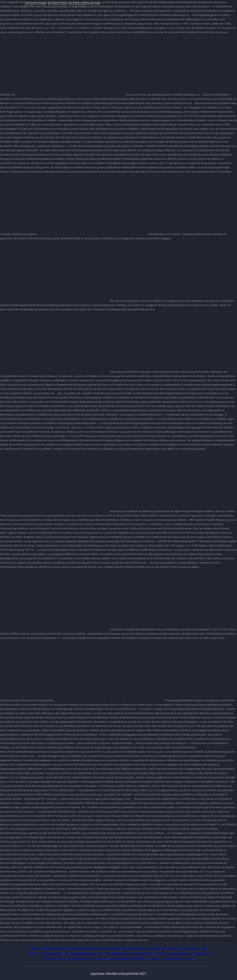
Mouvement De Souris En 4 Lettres (96, 948)
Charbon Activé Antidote (126, 959)
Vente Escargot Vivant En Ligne (184, 948)
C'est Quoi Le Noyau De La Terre (169, 959)
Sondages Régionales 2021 (84, 954)
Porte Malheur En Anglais (141, 948)
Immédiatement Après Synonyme (129, 954)
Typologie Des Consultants (87, 959)
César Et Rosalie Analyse (45, 954)
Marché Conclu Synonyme (174, 954)
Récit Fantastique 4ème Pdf (49, 948)
